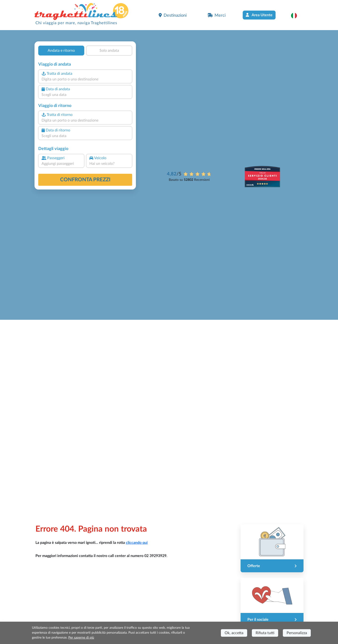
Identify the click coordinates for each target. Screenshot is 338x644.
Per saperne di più (81, 638)
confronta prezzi (85, 180)
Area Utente (259, 15)
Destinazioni (173, 15)
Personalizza (297, 633)
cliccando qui (137, 543)
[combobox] (85, 79)
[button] (296, 16)
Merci (217, 15)
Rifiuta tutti (265, 633)
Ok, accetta (234, 633)
